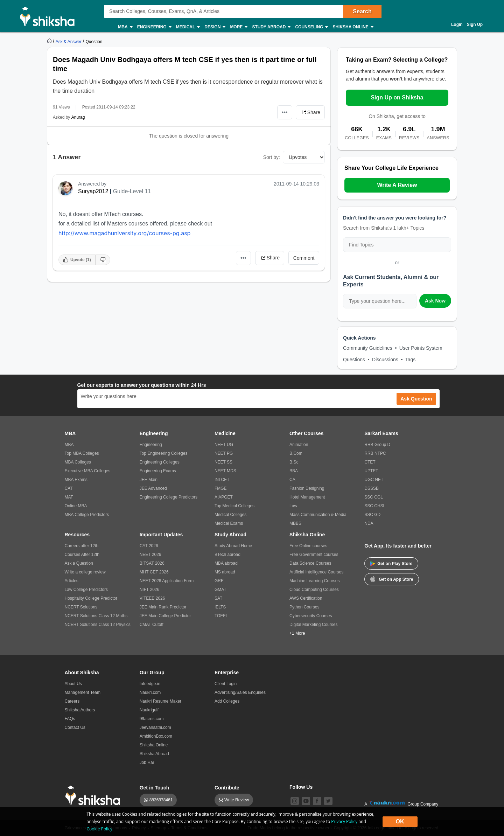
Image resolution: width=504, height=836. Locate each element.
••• (285, 112)
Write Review (237, 800)
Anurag (78, 117)
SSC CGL (374, 497)
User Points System (421, 348)
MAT (69, 497)
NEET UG (224, 445)
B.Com (296, 453)
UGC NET (374, 480)
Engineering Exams (158, 471)
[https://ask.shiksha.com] (69, 41)
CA (292, 480)
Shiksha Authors (80, 710)
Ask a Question (79, 563)
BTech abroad (227, 555)
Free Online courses (308, 546)
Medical (188, 27)
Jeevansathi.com (155, 727)
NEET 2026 (150, 555)
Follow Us (301, 787)
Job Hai (147, 762)
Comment (304, 258)
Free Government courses (314, 555)
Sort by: (272, 157)
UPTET (371, 471)
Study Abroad (271, 27)
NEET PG (224, 453)
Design (215, 27)
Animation (299, 445)
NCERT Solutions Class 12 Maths (96, 616)
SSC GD (372, 515)
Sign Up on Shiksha (397, 97)
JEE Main (149, 480)
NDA (369, 523)
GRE (219, 581)
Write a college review (85, 572)
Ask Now (435, 301)
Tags (411, 360)
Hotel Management (307, 497)
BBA (294, 471)
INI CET (222, 480)
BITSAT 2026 (152, 563)
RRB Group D (377, 445)
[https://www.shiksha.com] (50, 41)
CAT (69, 488)
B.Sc (294, 462)
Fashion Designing (307, 488)
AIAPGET (224, 497)
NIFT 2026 (149, 590)
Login (457, 25)
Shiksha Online (352, 27)
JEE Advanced (153, 488)
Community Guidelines (368, 348)
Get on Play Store (391, 564)
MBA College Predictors (87, 515)
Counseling (311, 27)
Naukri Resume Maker (160, 701)
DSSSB (372, 488)
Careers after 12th (82, 546)
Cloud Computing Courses (314, 590)
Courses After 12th (82, 555)
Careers (72, 701)
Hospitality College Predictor (91, 598)
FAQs (70, 719)
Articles (72, 581)
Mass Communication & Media (318, 515)
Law (293, 506)
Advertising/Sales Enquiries (240, 692)
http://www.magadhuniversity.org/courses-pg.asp (124, 233)
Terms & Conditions (189, 828)
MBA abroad (226, 563)
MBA (125, 27)
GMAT (220, 590)
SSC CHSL (375, 506)
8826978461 (161, 800)
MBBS (295, 523)
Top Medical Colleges (234, 506)
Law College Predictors (86, 590)
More (238, 27)
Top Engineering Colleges (164, 453)
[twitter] (328, 801)
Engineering (154, 27)
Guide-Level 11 (132, 191)
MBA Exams (76, 480)
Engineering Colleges (160, 462)
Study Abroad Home (233, 546)
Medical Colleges (230, 515)
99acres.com (152, 719)
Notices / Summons (109, 828)
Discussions (385, 360)
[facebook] (317, 801)
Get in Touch (155, 788)
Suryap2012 (93, 191)
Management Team (83, 692)
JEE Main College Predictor (165, 616)
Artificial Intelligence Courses (316, 572)
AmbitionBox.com (156, 736)
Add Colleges (227, 701)
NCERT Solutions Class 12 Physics (98, 625)
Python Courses (304, 607)
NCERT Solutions (81, 607)
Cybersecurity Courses (311, 616)
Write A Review (397, 185)
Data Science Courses (310, 563)
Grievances (75, 828)
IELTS (220, 607)
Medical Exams (229, 523)
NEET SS (223, 462)
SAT (218, 598)
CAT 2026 (149, 546)
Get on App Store (392, 579)
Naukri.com (150, 692)
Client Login (226, 684)
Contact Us (75, 727)
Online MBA (76, 506)
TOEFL (221, 616)
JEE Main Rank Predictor (163, 607)
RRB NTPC (375, 453)
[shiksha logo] (95, 796)
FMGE (221, 488)
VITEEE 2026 (152, 598)
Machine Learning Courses (314, 581)
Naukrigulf (149, 710)
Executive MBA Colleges (88, 471)
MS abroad (225, 572)
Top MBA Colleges (82, 453)
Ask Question (416, 399)
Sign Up (475, 25)
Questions (354, 360)
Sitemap (159, 828)
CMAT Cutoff (152, 625)
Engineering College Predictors (169, 497)
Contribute (227, 788)
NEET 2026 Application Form (167, 581)
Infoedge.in (150, 684)
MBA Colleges (78, 462)
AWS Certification (306, 598)
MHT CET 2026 (154, 572)
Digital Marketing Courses (313, 625)
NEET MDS (225, 471)
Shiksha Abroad (154, 754)
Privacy (139, 828)
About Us (73, 684)
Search (362, 11)
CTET (370, 462)
